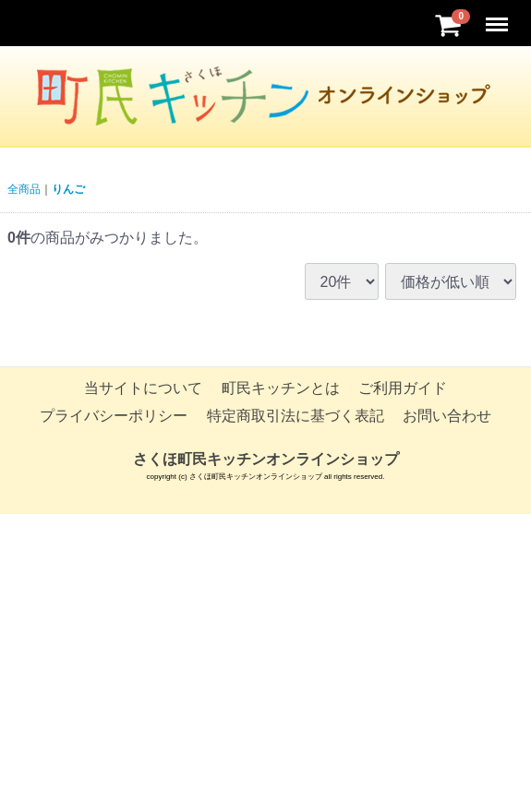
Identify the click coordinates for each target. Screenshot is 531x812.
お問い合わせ (447, 417)
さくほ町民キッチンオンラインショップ (266, 459)
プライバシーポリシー (114, 417)
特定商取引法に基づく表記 (296, 417)
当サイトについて (143, 388)
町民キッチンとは (281, 388)
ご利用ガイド (403, 388)
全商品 (24, 189)
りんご (68, 189)
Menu (499, 16)
